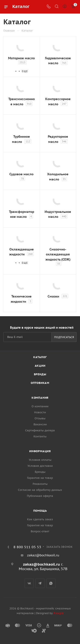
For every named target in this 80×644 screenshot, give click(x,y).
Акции (40, 366)
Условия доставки (40, 466)
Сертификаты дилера (40, 430)
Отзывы (40, 418)
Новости (40, 412)
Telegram (40, 583)
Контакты (40, 436)
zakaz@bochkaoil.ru (43, 555)
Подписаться (64, 337)
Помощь (40, 511)
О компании (40, 406)
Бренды (40, 374)
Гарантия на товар (40, 478)
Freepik (59, 613)
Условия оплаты (40, 460)
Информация (40, 451)
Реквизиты (40, 484)
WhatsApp (51, 583)
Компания (40, 398)
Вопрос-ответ (40, 531)
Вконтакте (29, 583)
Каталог (40, 357)
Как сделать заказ (40, 519)
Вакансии (40, 424)
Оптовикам (40, 383)
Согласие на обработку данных (40, 490)
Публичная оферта (40, 496)
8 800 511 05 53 (27, 547)
